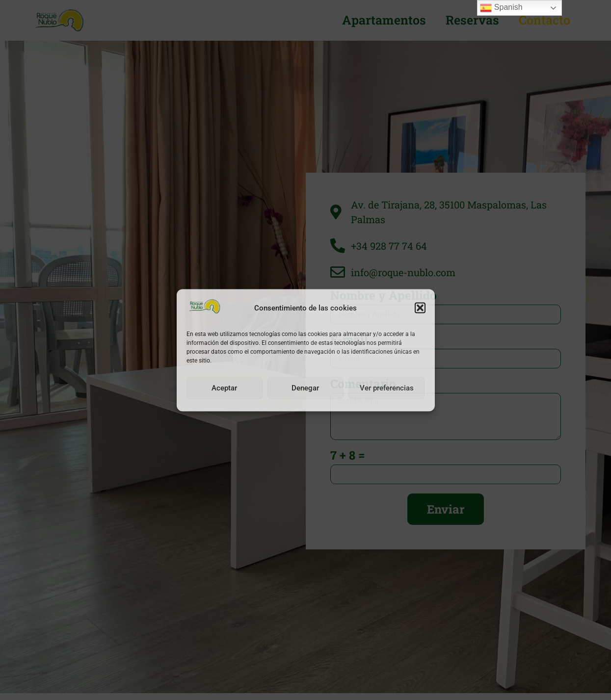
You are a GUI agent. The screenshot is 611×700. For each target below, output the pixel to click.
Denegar (305, 388)
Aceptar (224, 388)
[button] (420, 308)
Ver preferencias (387, 388)
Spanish (501, 8)
